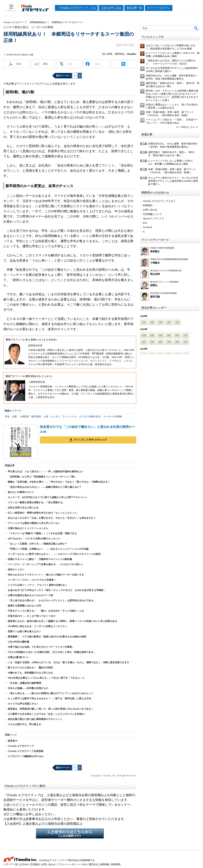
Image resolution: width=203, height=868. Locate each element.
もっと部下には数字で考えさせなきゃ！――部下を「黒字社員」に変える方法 (49, 699)
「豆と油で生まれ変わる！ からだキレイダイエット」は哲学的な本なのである (51, 600)
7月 (185, 335)
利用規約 (148, 205)
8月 (177, 335)
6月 (144, 342)
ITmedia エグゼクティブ (21, 746)
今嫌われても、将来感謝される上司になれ (30, 673)
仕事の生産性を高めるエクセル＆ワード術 (30, 595)
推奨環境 (116, 864)
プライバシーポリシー (69, 864)
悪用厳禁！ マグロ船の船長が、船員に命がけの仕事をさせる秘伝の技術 (47, 637)
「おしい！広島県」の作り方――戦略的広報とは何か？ (37, 544)
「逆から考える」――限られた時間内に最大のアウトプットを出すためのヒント (51, 693)
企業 (14, 417)
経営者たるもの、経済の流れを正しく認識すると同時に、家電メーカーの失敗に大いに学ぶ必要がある (62, 621)
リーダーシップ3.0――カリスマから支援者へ (32, 580)
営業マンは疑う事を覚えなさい (24, 631)
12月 (144, 335)
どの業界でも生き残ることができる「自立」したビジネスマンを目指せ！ (47, 714)
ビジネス (55, 417)
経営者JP (13, 741)
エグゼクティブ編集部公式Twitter (26, 756)
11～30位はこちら (186, 127)
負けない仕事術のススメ (21, 492)
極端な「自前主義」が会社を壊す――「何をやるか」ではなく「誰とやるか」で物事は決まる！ (59, 482)
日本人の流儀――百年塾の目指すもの (28, 688)
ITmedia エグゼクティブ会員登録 (25, 751)
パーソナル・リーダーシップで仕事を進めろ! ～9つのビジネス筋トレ (46, 564)
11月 (152, 335)
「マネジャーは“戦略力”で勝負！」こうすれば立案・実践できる (42, 533)
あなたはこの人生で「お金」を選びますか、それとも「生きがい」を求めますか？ (52, 518)
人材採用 (24, 417)
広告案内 (35, 864)
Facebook (148, 227)
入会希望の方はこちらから (70, 833)
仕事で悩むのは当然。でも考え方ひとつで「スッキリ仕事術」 (41, 647)
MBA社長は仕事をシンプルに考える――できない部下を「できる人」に (46, 678)
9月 (169, 335)
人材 (46, 417)
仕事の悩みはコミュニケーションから (28, 528)
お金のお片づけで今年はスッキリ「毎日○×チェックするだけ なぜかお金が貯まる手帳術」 (57, 590)
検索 (196, 28)
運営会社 (93, 864)
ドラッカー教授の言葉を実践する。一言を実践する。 (36, 502)
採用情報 (104, 864)
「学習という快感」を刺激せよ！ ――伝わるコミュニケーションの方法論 (48, 549)
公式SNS (24, 864)
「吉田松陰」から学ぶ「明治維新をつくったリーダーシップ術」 (42, 477)
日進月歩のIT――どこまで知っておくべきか (32, 616)
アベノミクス (70, 417)
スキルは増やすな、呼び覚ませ (24, 724)
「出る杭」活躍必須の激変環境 (24, 683)
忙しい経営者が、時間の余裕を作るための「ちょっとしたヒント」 (43, 513)
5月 (144, 322)
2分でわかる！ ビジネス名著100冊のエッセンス (34, 539)
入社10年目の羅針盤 (18, 642)
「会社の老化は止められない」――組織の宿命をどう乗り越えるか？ (45, 487)
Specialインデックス (154, 218)
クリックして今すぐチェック (90, 440)
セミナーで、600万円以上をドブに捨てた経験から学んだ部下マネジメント (48, 497)
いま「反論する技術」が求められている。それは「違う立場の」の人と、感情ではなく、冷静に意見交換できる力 (68, 662)
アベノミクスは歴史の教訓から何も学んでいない (34, 523)
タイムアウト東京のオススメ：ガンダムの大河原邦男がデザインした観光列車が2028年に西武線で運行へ (173, 181)
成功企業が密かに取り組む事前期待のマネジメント (35, 719)
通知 (45, 64)
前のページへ (63, 76)
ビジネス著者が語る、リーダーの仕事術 (101, 417)
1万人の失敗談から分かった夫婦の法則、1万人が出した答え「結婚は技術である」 (52, 652)
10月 (161, 335)
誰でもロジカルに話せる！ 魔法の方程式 (30, 668)
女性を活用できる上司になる (23, 508)
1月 (177, 322)
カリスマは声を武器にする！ (23, 704)
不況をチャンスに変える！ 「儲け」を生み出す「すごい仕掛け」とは (46, 611)
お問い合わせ (150, 210)
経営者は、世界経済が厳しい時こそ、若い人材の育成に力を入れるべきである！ (51, 709)
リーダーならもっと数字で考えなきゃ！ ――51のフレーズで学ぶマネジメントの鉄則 (54, 554)
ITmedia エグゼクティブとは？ (159, 201)
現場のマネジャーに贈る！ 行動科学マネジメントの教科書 (40, 559)
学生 (7, 417)
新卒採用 (36, 417)
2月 (169, 322)
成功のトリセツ (16, 570)
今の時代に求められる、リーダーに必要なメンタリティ (37, 626)
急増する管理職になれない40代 (24, 606)
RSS (145, 223)
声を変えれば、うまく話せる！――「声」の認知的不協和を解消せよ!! (45, 472)
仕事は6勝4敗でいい (18, 657)
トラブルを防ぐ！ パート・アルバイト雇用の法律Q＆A (37, 585)
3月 (160, 322)
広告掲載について (152, 214)
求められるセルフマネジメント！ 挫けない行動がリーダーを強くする (46, 575)
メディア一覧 (11, 864)
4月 (152, 322)
